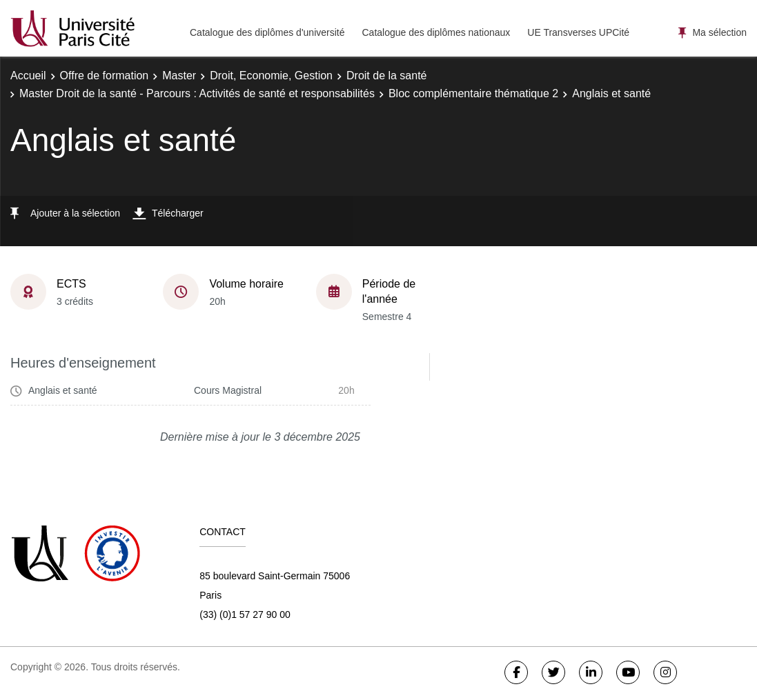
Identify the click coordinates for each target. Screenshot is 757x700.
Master (179, 76)
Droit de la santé (387, 76)
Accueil (28, 76)
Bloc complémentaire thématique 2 (473, 93)
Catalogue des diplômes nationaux (436, 32)
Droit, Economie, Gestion (271, 76)
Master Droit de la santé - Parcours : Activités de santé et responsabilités (197, 93)
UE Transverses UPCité (578, 32)
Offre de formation (105, 76)
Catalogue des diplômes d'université (267, 32)
